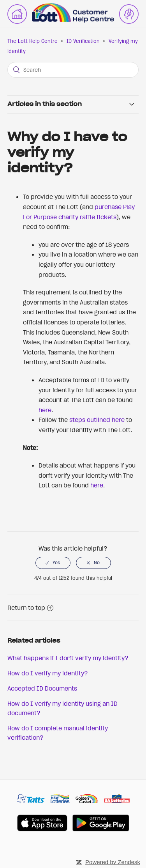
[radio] (53, 563)
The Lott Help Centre (33, 41)
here (45, 410)
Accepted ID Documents (42, 688)
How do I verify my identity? (48, 673)
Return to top (30, 608)
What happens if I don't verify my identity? (68, 658)
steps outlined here (97, 420)
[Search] (73, 70)
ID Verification (83, 41)
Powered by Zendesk (113, 862)
